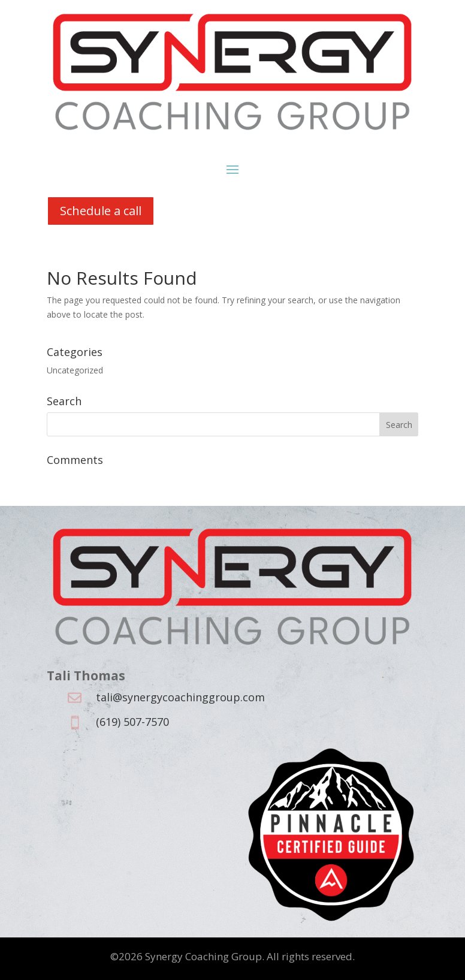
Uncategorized (75, 370)
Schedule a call (101, 211)
